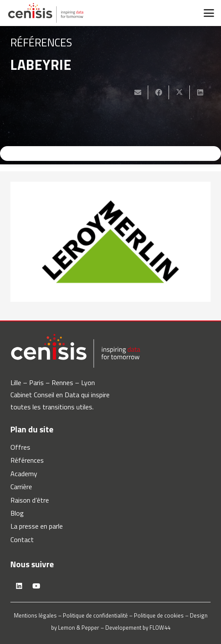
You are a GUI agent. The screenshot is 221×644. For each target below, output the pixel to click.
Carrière (21, 487)
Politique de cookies (159, 615)
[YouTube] (36, 586)
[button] (209, 13)
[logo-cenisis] (46, 13)
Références (27, 460)
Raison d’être (30, 500)
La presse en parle (37, 526)
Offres (20, 447)
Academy (24, 474)
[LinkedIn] (19, 586)
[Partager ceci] (159, 92)
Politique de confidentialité (95, 615)
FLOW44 (160, 628)
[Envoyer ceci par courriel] (138, 92)
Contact (22, 539)
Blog (17, 513)
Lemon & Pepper (79, 628)
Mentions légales (35, 615)
